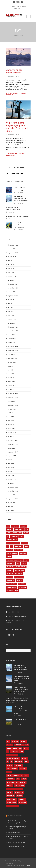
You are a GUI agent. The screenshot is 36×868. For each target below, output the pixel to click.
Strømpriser (10, 95)
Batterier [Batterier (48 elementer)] (15, 526)
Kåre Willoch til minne (15, 833)
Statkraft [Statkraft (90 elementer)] (19, 574)
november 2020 (13, 331)
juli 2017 (11, 460)
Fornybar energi (13, 93)
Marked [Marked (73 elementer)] (9, 557)
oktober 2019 (12, 354)
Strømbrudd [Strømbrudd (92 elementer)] (19, 577)
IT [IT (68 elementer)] (12, 546)
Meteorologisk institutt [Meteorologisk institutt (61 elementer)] (15, 560)
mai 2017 (11, 468)
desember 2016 (13, 487)
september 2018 (13, 405)
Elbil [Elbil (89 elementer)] (27, 529)
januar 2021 (12, 323)
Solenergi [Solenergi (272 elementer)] (10, 574)
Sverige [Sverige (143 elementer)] (19, 580)
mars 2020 (11, 335)
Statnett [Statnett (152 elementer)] (10, 577)
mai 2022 (11, 268)
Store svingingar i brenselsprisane (14, 71)
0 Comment (19, 192)
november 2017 (13, 444)
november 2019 (13, 350)
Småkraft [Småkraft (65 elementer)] (10, 570)
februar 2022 (12, 276)
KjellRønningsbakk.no (15, 816)
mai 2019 (11, 374)
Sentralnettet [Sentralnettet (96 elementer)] (21, 567)
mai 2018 (11, 421)
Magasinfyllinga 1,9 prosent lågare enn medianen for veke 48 (21, 199)
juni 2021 (11, 307)
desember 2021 (13, 284)
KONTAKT (17, 8)
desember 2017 (13, 440)
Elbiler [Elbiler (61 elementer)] (9, 533)
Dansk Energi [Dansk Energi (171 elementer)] (19, 529)
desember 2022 (13, 245)
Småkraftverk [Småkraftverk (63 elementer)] (19, 570)
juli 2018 (11, 413)
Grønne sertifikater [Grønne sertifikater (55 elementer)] (13, 543)
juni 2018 (11, 417)
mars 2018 (11, 429)
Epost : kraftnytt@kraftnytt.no (17, 616)
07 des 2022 (19, 672)
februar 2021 (12, 319)
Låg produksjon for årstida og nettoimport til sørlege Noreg (21, 689)
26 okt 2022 (19, 694)
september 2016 (13, 499)
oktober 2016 (12, 495)
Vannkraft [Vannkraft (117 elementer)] (22, 584)
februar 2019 (12, 386)
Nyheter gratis (23, 93)
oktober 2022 (12, 249)
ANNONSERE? (11, 7)
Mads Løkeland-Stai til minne (17, 842)
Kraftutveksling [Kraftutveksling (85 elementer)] (12, 553)
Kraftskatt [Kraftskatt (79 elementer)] (18, 550)
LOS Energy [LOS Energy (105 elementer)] (23, 553)
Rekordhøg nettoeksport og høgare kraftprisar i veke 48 (22, 678)
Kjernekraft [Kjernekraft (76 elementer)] (18, 546)
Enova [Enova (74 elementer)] (26, 533)
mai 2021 (11, 311)
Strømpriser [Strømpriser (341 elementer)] (11, 580)
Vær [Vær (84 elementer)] (17, 591)
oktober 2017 (12, 448)
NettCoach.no (27, 865)
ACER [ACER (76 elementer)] (8, 526)
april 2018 (11, 425)
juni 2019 (11, 370)
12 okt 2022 (19, 716)
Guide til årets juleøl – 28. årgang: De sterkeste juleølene (18, 822)
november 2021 (13, 288)
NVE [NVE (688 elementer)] (18, 563)
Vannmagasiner (11, 155)
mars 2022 (11, 272)
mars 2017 (11, 475)
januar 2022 (12, 280)
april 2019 (11, 378)
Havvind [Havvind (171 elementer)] (24, 543)
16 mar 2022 (11, 77)
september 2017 (13, 452)
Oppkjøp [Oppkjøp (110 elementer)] (24, 563)
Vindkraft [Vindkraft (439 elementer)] (10, 591)
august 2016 (12, 503)
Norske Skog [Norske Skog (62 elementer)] (10, 563)
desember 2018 (13, 393)
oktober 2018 (12, 401)
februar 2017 (12, 479)
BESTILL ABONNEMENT (17, 5)
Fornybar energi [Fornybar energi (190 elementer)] (12, 540)
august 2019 (12, 362)
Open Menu (28, 17)
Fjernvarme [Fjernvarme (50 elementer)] (14, 536)
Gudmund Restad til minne (16, 846)
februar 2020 (12, 339)
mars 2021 (11, 315)
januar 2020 (12, 343)
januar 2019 (12, 389)
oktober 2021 (12, 292)
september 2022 (13, 253)
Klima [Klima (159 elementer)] (26, 546)
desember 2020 (13, 327)
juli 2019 (11, 366)
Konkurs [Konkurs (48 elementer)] (9, 550)
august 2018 (12, 409)
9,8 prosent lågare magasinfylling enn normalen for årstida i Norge (17, 127)
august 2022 (12, 257)
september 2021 (13, 296)
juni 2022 (11, 265)
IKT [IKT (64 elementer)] (7, 546)
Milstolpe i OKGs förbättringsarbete (17, 216)
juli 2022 (11, 261)
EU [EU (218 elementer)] (7, 536)
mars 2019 (11, 382)
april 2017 (11, 471)
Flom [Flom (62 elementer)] (22, 536)
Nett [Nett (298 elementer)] (27, 560)
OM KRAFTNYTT (22, 7)
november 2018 (13, 397)
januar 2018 (12, 436)
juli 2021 (11, 304)
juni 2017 (11, 464)
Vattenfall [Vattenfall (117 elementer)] (22, 587)
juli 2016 (11, 507)
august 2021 (12, 300)
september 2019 (13, 358)
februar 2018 (12, 432)
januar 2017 (12, 483)
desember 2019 (13, 347)
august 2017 (12, 456)
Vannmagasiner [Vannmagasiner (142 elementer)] (11, 587)
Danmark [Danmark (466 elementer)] (9, 529)
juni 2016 (11, 511)
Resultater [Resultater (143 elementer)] (10, 567)
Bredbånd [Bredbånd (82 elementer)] (23, 526)
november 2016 (13, 491)
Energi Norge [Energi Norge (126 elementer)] (17, 533)
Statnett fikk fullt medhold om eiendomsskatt (20, 225)
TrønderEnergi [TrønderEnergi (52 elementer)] (11, 584)
